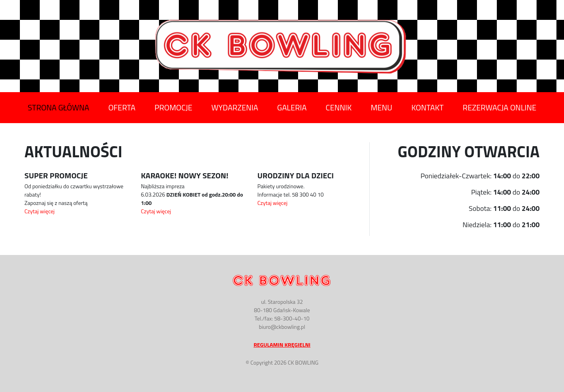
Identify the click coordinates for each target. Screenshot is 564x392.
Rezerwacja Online (499, 108)
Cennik (338, 108)
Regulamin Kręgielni (282, 345)
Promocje (173, 108)
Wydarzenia (235, 108)
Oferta (122, 108)
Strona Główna (59, 108)
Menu (382, 108)
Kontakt (427, 108)
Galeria (292, 108)
